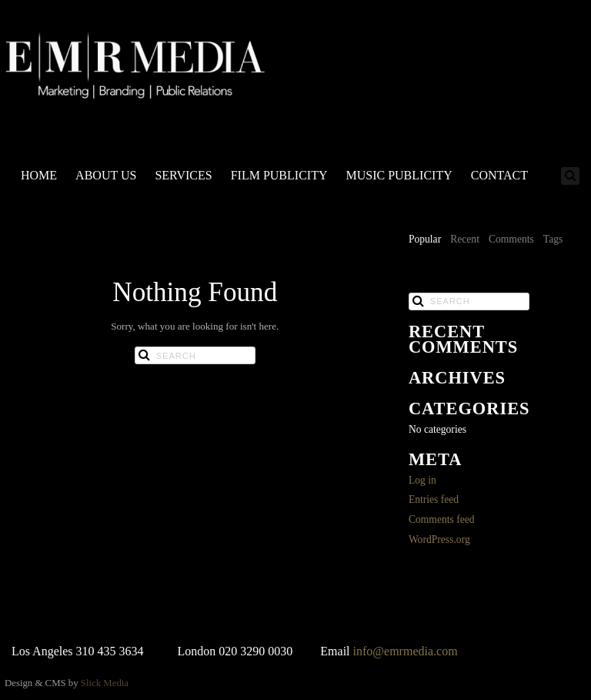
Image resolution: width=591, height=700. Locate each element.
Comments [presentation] (511, 239)
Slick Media (105, 683)
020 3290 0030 (255, 651)
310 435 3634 (110, 651)
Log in (422, 480)
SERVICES (183, 175)
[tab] (425, 240)
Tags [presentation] (553, 239)
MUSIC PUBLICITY (399, 175)
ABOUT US (106, 175)
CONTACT (499, 175)
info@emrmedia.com (406, 651)
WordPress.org (439, 539)
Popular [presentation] (425, 239)
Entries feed (434, 499)
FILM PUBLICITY (279, 175)
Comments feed (442, 519)
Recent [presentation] (465, 239)
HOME (39, 175)
